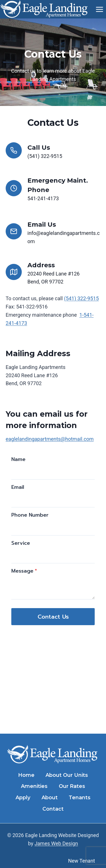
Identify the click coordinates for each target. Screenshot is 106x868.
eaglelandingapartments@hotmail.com (50, 439)
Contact (53, 809)
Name (18, 459)
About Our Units (67, 775)
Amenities (34, 786)
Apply (23, 798)
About (50, 798)
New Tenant (82, 861)
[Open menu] (99, 9)
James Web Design (56, 843)
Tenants (80, 798)
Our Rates (72, 786)
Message (24, 571)
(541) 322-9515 (81, 298)
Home (26, 775)
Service (21, 543)
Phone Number (30, 515)
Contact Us (53, 617)
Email (18, 487)
